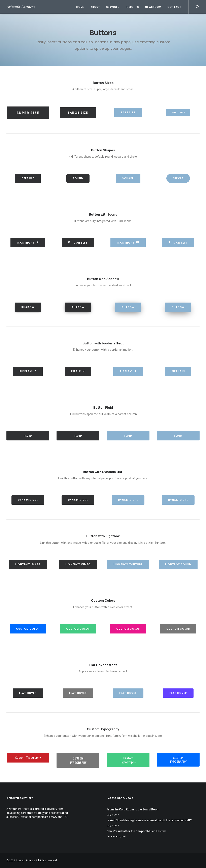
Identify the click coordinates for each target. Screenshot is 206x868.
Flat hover (28, 693)
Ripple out (28, 371)
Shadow (28, 307)
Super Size (28, 113)
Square (128, 178)
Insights (132, 7)
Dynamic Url (28, 500)
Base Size (128, 112)
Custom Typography (28, 758)
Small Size (178, 112)
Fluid (28, 436)
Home (80, 7)
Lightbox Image (28, 564)
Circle (178, 178)
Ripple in (78, 371)
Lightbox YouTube (128, 564)
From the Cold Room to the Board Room (133, 809)
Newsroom (153, 7)
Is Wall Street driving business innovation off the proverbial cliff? (149, 820)
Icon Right (28, 243)
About (95, 7)
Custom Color (28, 629)
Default (28, 178)
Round (78, 178)
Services (113, 7)
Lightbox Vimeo (78, 564)
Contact (174, 7)
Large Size (78, 113)
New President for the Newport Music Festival (136, 831)
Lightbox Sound (178, 564)
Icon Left (78, 243)
